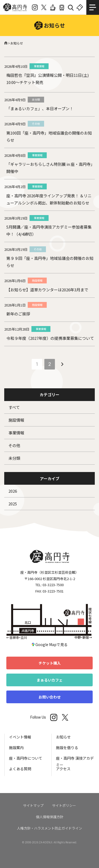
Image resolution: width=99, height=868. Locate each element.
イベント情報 (20, 737)
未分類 (14, 458)
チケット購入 (50, 663)
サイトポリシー (64, 805)
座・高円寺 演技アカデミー (75, 760)
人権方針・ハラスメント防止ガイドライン (49, 828)
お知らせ (63, 737)
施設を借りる (67, 747)
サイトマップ (33, 805)
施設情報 (16, 420)
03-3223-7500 (53, 585)
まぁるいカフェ (50, 680)
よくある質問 (20, 769)
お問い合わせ (50, 697)
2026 (13, 491)
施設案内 (16, 747)
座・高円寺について (26, 758)
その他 (14, 445)
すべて (14, 407)
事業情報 (16, 433)
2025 (13, 504)
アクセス (63, 769)
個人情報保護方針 (50, 817)
